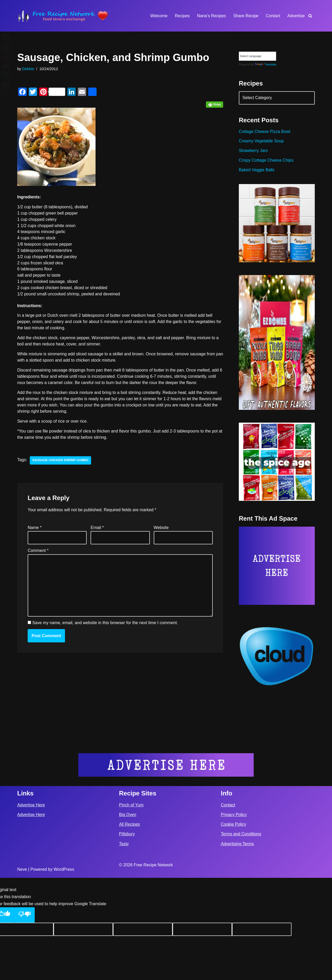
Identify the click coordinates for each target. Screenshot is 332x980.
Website (161, 529)
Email (97, 529)
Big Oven (128, 917)
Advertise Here (31, 907)
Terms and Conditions (241, 936)
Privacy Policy (234, 917)
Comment (38, 552)
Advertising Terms (237, 946)
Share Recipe (245, 16)
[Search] (310, 16)
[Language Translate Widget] (257, 56)
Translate (265, 65)
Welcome (158, 16)
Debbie (28, 69)
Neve (22, 972)
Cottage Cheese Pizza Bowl (265, 132)
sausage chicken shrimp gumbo (61, 462)
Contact (273, 16)
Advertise (296, 16)
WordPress (64, 972)
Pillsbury (127, 936)
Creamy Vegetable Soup (261, 142)
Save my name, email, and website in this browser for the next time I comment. (105, 625)
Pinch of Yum (131, 907)
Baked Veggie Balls (257, 171)
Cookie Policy (233, 927)
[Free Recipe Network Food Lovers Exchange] (63, 16)
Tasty (124, 946)
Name (35, 529)
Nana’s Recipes (211, 16)
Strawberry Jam (253, 151)
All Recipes (129, 927)
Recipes (182, 16)
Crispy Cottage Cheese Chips (266, 161)
